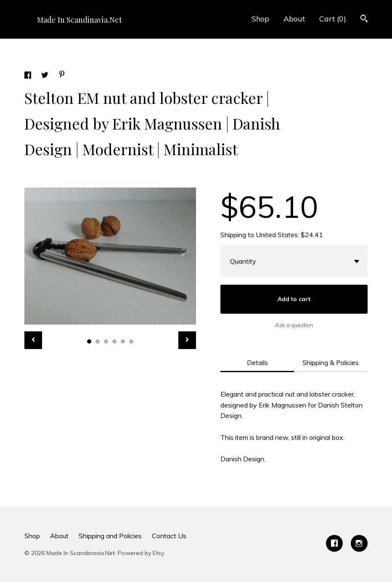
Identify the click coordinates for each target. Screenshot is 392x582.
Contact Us (169, 536)
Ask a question (294, 325)
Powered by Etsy (141, 553)
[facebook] (334, 543)
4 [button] (114, 341)
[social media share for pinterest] (62, 75)
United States (277, 235)
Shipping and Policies (110, 536)
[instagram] (359, 543)
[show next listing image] (187, 340)
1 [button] (89, 341)
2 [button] (98, 341)
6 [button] (131, 341)
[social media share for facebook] (29, 76)
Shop (260, 19)
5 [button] (123, 341)
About (294, 19)
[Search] (364, 20)
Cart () (333, 19)
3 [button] (106, 341)
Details (257, 362)
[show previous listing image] (33, 340)
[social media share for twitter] (46, 76)
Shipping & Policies (331, 362)
